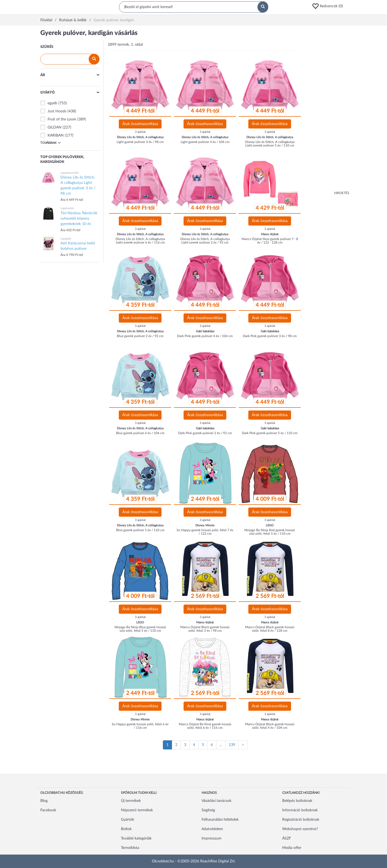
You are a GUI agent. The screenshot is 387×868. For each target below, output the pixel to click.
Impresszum (212, 838)
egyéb (52, 103)
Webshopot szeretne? (300, 829)
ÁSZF (287, 838)
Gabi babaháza (205, 331)
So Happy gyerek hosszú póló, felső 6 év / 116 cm (140, 726)
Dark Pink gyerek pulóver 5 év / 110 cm (270, 433)
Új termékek (131, 801)
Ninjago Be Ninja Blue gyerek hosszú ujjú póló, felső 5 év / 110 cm (140, 629)
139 (232, 745)
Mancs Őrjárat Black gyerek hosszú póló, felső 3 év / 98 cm (205, 629)
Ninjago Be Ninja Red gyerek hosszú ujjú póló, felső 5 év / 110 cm (270, 532)
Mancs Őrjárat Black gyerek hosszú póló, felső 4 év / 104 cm (270, 726)
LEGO (270, 525)
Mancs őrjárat (270, 234)
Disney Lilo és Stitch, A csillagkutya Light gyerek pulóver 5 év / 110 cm (270, 144)
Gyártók (128, 820)
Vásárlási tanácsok (216, 801)
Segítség (208, 810)
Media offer (292, 848)
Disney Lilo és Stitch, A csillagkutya (140, 137)
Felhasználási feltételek (220, 820)
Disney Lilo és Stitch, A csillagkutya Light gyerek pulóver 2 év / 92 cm (205, 241)
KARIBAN (56, 135)
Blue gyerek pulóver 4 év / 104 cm (140, 433)
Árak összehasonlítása (140, 124)
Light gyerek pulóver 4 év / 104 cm (205, 142)
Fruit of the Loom (62, 119)
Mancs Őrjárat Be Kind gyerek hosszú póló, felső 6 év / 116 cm (205, 726)
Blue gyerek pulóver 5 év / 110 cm (140, 530)
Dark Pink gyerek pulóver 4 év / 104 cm (205, 336)
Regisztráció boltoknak (301, 820)
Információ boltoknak (300, 810)
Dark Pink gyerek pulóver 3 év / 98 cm (270, 336)
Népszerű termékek (137, 810)
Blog (44, 801)
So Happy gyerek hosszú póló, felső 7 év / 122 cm (205, 532)
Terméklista (130, 848)
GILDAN (55, 127)
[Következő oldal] (243, 745)
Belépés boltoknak (297, 801)
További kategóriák (136, 838)
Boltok (126, 829)
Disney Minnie (205, 525)
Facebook (48, 810)
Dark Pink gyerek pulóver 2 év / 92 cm (205, 433)
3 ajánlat (140, 132)
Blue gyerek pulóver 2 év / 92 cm (140, 336)
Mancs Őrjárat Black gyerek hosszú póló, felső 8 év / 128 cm (270, 629)
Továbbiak (51, 143)
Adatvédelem (212, 829)
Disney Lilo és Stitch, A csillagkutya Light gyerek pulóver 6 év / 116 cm (140, 241)
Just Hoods (57, 111)
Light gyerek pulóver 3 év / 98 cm (140, 142)
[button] (329, 6)
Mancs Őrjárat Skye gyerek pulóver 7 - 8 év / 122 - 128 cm (270, 241)
